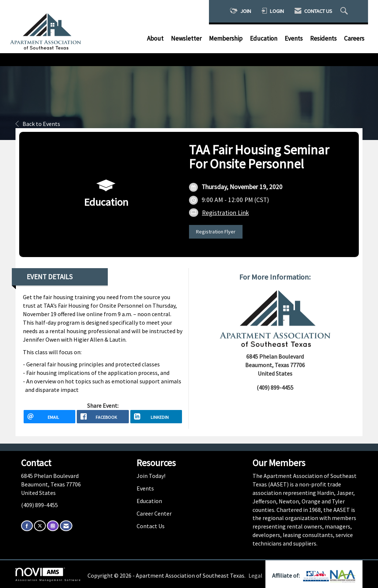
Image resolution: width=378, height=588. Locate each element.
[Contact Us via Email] (66, 526)
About (155, 38)
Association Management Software (48, 575)
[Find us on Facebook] (27, 526)
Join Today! (151, 476)
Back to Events (38, 124)
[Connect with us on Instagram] (53, 526)
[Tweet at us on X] (40, 526)
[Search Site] (345, 11)
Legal (255, 575)
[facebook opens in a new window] (103, 417)
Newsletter (186, 38)
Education (264, 38)
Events (294, 38)
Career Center (154, 513)
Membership (226, 38)
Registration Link (225, 213)
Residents (323, 38)
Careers (354, 38)
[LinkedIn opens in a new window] (156, 417)
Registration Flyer (216, 232)
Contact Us (151, 526)
